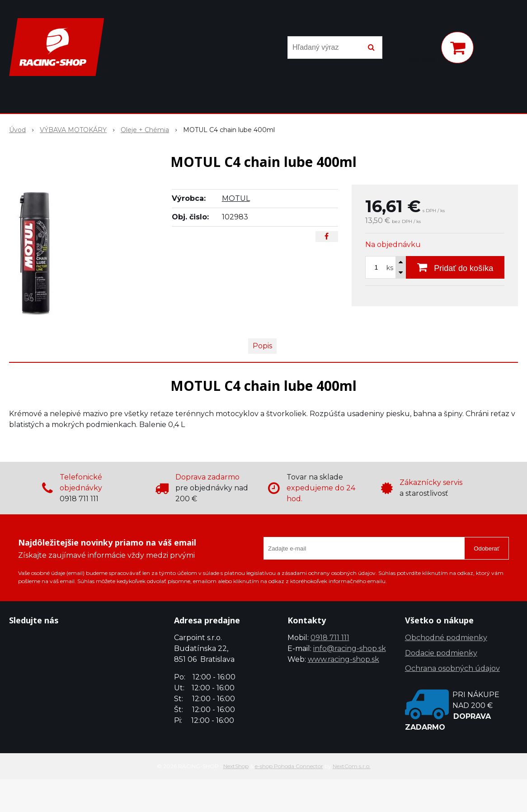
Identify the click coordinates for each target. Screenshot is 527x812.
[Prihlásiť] (422, 49)
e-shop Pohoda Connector (289, 766)
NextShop (236, 766)
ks (390, 268)
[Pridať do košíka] (455, 267)
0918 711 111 (330, 638)
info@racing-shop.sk (350, 648)
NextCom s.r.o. (352, 766)
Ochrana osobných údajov (452, 668)
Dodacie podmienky (441, 653)
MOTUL (236, 198)
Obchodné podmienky (446, 638)
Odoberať (487, 548)
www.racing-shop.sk (343, 659)
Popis (262, 346)
